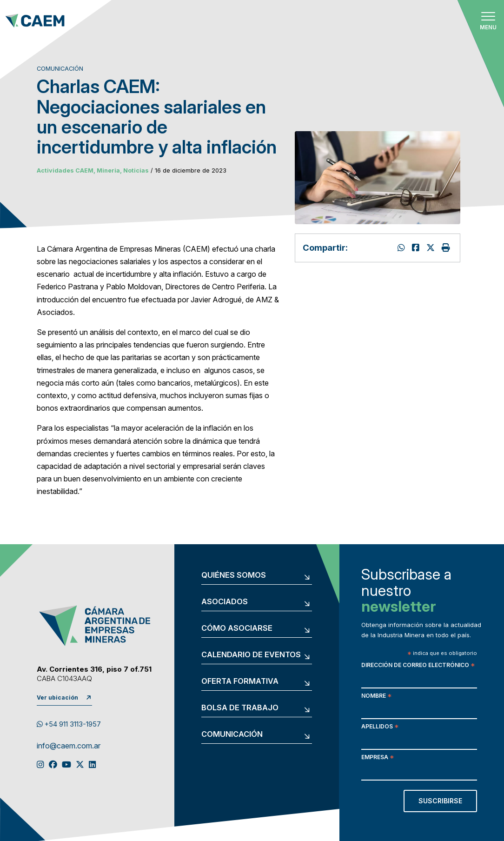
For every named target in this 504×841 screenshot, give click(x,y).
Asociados (225, 602)
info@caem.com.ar (69, 746)
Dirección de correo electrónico (418, 666)
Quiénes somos (234, 575)
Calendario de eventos (251, 655)
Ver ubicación (57, 697)
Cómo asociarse (237, 628)
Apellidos (380, 727)
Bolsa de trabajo (240, 708)
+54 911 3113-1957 (69, 724)
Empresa (378, 758)
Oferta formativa (240, 681)
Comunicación (232, 734)
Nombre (376, 697)
